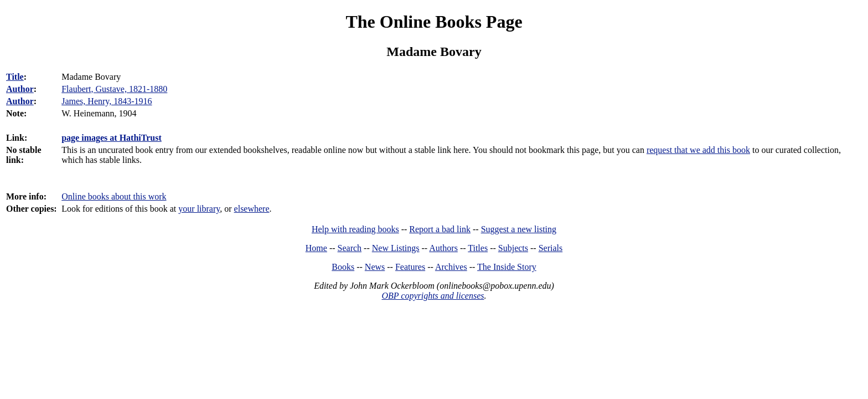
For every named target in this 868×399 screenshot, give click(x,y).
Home (316, 248)
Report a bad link (440, 229)
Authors (443, 248)
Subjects (513, 248)
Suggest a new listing (519, 229)
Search (350, 248)
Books (343, 267)
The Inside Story (507, 267)
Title (15, 77)
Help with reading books (355, 229)
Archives (451, 267)
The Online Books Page (434, 22)
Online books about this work (114, 196)
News (375, 267)
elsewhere (252, 209)
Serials (551, 248)
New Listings (396, 248)
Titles (478, 248)
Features (410, 267)
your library (199, 209)
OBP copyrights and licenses (433, 296)
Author (20, 89)
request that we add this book (698, 150)
